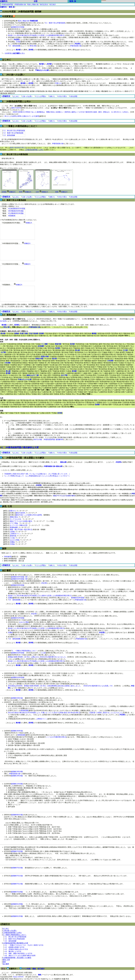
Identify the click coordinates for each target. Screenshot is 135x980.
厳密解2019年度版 (78, 598)
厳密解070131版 (17, 876)
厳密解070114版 (17, 884)
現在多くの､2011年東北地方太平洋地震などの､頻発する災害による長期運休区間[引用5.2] (40, 596)
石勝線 (12, 542)
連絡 (34, 969)
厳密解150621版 (17, 698)
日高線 (18, 42)
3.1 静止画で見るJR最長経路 (14, 131)
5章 (26, 577)
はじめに (16, 96)
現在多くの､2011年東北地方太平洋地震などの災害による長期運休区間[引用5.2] (36, 35)
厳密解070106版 (17, 892)
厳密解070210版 (17, 868)
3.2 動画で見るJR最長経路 (13, 133)
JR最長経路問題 (7, 4)
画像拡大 (11, 192)
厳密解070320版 (17, 851)
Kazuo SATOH (18, 977)
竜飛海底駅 (14, 527)
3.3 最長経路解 (15, 46)
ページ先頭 (26, 969)
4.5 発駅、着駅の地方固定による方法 (18, 953)
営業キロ (58, 83)
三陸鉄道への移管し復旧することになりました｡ (106, 713)
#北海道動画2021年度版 (17, 209)
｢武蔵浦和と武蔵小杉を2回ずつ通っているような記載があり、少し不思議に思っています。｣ (37, 474)
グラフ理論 (14, 523)
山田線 (12, 532)
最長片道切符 (16, 108)
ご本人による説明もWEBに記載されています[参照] (21, 116)
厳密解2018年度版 (18, 653)
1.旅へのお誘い (27, 96)
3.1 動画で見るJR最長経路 (55, 23)
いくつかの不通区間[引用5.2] (56, 737)
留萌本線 (13, 536)
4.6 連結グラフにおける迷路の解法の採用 (20, 956)
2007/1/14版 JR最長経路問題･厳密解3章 (48, 439)
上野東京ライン (15, 534)
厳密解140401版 (17, 731)
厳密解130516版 (17, 772)
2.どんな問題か (41, 96)
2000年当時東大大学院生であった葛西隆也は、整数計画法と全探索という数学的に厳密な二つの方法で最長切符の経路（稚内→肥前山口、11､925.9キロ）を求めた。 (71, 112)
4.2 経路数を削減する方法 (15, 947)
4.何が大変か (62, 96)
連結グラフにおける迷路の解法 (64, 496)
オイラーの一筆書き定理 (19, 525)
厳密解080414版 (17, 815)
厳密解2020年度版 (18, 577)
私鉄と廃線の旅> (28, 21)
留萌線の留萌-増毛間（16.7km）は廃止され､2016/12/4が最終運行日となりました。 (38, 657)
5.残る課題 (74, 96)
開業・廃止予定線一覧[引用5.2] (21, 529)
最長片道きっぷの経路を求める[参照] (29, 515)
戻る (3, 969)
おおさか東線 (15, 540)
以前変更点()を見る (15, 53)
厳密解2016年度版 (18, 677)
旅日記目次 (44, 4)
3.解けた (52, 96)
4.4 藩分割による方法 (13, 951)
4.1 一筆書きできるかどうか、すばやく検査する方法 (24, 945)
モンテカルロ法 (15, 519)
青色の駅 (33, 46)
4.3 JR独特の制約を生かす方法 (16, 949)
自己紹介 (53, 4)
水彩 (36, 1)
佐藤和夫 (4, 1)
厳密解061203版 (17, 916)
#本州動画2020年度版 (16, 211)
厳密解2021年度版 (18, 27)
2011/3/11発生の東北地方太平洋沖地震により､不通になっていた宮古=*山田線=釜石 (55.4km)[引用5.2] (44, 713)
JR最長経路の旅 (20, 4)
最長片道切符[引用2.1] (18, 148)
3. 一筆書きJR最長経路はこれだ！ (25, 651)
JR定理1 (44, 583)
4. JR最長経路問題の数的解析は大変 (20, 447)
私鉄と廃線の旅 (33, 4)
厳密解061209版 (17, 904)
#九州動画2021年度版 (16, 213)
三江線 (12, 538)
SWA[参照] (8, 557)
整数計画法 (14, 517)
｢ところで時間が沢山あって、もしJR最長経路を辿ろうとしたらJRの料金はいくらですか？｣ (37, 476)
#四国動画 (12, 216)
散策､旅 (73, 1)
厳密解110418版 (17, 784)
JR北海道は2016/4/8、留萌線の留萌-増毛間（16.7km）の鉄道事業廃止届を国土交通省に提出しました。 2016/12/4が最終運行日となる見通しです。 (61, 686)
